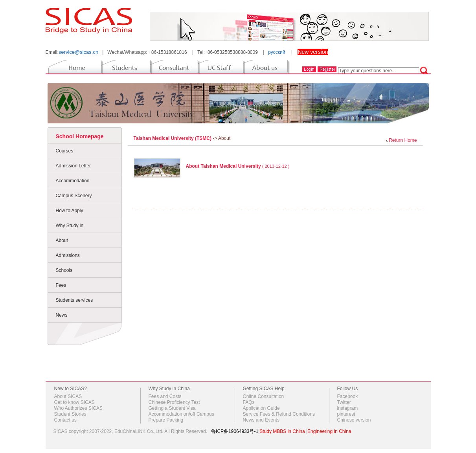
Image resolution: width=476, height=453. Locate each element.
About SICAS (68, 396)
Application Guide (261, 408)
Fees (61, 285)
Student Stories (70, 414)
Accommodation (73, 181)
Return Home (403, 140)
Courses (65, 151)
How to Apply (70, 211)
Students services (74, 300)
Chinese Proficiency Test (174, 402)
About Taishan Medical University (223, 166)
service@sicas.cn (78, 52)
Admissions (68, 255)
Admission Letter (73, 166)
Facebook (348, 396)
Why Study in (70, 226)
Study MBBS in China (282, 431)
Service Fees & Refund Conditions (279, 414)
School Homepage (80, 136)
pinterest (346, 414)
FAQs (249, 402)
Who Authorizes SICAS (78, 408)
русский (277, 52)
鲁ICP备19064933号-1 (235, 431)
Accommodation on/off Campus (181, 414)
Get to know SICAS (74, 402)
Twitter (344, 402)
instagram (348, 408)
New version (313, 52)
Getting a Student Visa (172, 408)
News (62, 315)
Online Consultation (264, 396)
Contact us (65, 420)
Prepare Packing (166, 420)
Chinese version (354, 420)
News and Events (261, 420)
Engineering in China (329, 431)
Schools (64, 270)
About (62, 240)
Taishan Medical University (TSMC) (173, 138)
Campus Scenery (74, 196)
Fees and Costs (165, 396)
